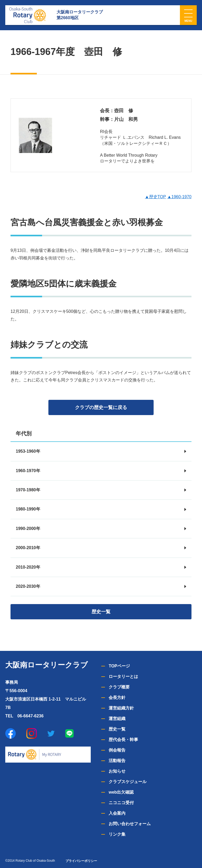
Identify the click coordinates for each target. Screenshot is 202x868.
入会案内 (117, 813)
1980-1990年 (28, 509)
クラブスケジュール (128, 782)
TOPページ (119, 666)
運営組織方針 (121, 708)
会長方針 (117, 698)
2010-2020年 (28, 567)
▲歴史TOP (155, 197)
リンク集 (117, 834)
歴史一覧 (101, 612)
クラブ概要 (119, 687)
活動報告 (117, 761)
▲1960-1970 (179, 197)
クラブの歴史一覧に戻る (101, 407)
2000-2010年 (28, 548)
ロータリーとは (123, 676)
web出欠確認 (121, 792)
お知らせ (117, 771)
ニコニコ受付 (121, 803)
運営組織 (117, 719)
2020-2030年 (28, 586)
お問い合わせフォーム (130, 824)
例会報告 (117, 750)
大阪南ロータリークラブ (47, 665)
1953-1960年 (28, 451)
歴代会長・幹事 (123, 740)
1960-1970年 (28, 471)
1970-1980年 (28, 490)
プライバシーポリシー (81, 861)
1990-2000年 (28, 529)
